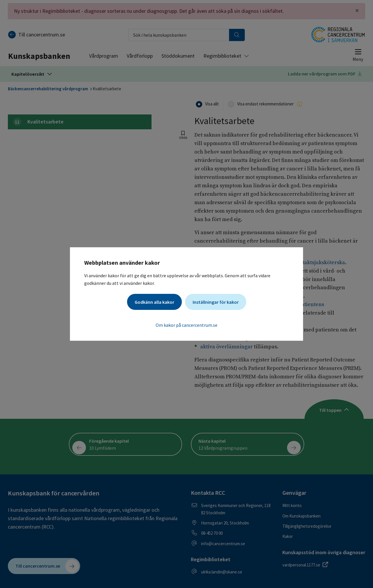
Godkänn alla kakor (154, 302)
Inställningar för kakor (216, 302)
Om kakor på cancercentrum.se (186, 325)
